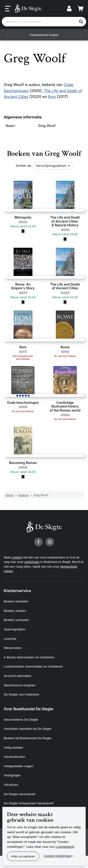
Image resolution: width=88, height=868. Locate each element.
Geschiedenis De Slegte (21, 719)
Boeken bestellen (16, 601)
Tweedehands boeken (44, 35)
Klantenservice (17, 591)
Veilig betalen (13, 747)
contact (17, 557)
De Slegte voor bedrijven (21, 694)
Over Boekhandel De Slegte (29, 709)
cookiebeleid (65, 847)
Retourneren (13, 648)
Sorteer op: (24, 165)
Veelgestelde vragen (19, 766)
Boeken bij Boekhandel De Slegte (28, 738)
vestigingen (32, 562)
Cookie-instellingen (58, 856)
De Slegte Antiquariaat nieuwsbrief (29, 803)
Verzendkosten (15, 757)
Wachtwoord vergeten (20, 685)
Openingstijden (15, 629)
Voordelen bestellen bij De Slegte (28, 729)
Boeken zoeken (15, 611)
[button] (8, 35)
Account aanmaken (18, 676)
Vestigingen (12, 775)
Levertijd (10, 639)
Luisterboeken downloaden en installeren (33, 666)
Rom (52, 97)
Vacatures (11, 785)
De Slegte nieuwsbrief (20, 794)
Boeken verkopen (16, 620)
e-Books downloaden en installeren (29, 657)
